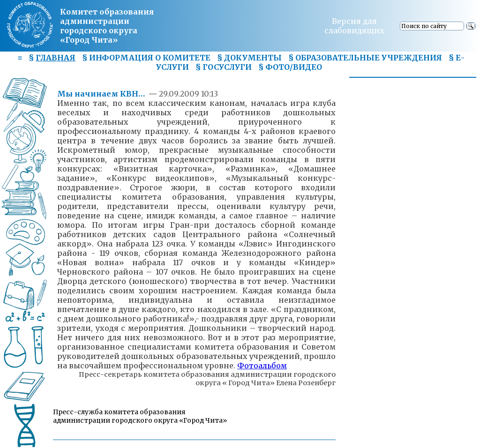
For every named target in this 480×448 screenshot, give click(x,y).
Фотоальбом (262, 366)
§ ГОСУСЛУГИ (224, 67)
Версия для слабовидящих (354, 26)
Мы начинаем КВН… (102, 94)
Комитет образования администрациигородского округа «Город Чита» (107, 26)
